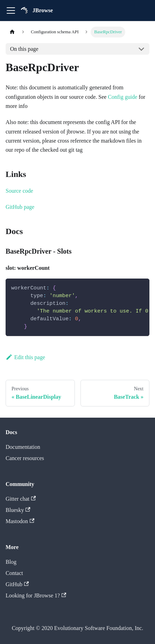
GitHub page (20, 207)
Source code (19, 191)
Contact (14, 573)
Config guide (122, 97)
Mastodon (20, 521)
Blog (11, 562)
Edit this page (25, 357)
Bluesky (18, 510)
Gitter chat (21, 499)
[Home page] (12, 32)
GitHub (17, 584)
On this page (24, 49)
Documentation (23, 447)
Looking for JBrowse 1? (36, 595)
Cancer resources (25, 458)
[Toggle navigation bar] (11, 11)
